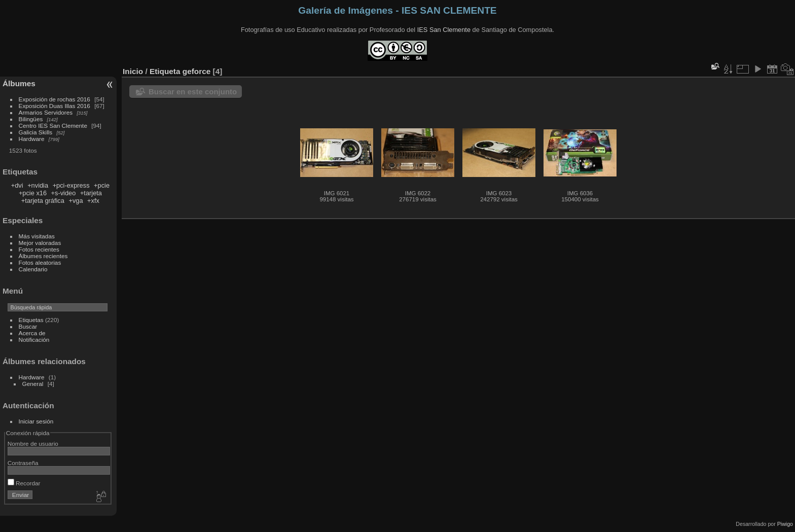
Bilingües (31, 119)
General (33, 384)
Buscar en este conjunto (193, 92)
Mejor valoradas (40, 243)
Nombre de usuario (33, 444)
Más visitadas (37, 236)
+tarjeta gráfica (43, 201)
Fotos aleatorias (40, 262)
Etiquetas (31, 320)
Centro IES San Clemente (53, 126)
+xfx (93, 201)
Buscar (28, 326)
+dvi (17, 185)
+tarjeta (91, 193)
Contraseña (23, 463)
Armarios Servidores (46, 112)
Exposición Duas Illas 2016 (55, 106)
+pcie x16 (33, 193)
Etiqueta (165, 71)
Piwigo (785, 524)
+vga (76, 201)
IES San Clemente (444, 30)
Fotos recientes (39, 249)
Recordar (24, 483)
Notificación (34, 340)
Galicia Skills (36, 132)
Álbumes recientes (43, 256)
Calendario (33, 269)
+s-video (64, 193)
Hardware (32, 139)
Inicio (133, 71)
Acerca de (32, 333)
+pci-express (71, 185)
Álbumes (19, 83)
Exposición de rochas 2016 (55, 99)
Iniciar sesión (36, 421)
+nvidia (38, 185)
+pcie (102, 185)
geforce (196, 71)
